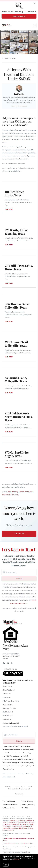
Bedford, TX (22, 822)
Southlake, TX (14, 820)
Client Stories (7, 697)
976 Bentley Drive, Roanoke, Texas (16, 232)
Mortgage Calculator (9, 708)
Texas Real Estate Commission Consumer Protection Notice (18, 844)
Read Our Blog (8, 705)
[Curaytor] (13, 675)
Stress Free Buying (9, 690)
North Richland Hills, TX (25, 826)
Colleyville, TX (22, 820)
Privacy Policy (19, 794)
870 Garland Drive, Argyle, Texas (17, 454)
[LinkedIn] (8, 663)
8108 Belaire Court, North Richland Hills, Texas (19, 417)
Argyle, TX (8, 824)
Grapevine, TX (30, 820)
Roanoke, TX (25, 824)
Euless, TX (28, 822)
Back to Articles (10, 58)
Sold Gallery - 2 (8, 716)
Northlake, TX (20, 828)
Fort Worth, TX (9, 826)
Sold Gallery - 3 (8, 719)
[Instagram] (12, 663)
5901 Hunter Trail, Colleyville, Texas (17, 344)
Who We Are (7, 694)
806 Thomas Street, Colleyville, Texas (17, 306)
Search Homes (8, 686)
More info (17, 859)
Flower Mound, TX (16, 824)
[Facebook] (4, 663)
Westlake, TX (6, 828)
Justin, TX (27, 828)
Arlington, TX (11, 830)
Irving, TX (13, 828)
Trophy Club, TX (13, 822)
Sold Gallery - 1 (8, 712)
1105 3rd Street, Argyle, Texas (15, 194)
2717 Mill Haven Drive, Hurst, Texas (19, 267)
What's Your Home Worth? (11, 701)
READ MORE (9, 209)
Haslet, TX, (16, 826)
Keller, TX (6, 822)
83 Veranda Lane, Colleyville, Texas (16, 379)
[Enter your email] (21, 572)
